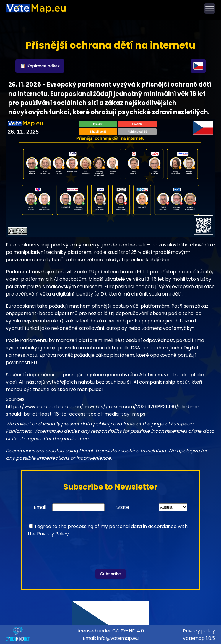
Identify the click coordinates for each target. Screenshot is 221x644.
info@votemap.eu (118, 638)
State (123, 507)
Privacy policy (199, 631)
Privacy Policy (53, 534)
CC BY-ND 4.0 (128, 631)
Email (40, 507)
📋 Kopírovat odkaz (40, 66)
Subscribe (110, 574)
